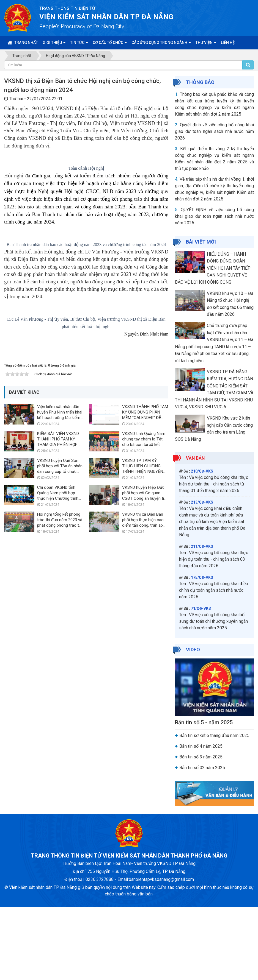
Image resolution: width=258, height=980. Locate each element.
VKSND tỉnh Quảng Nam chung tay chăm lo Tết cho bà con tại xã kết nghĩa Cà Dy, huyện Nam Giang (144, 791)
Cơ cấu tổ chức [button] (110, 44)
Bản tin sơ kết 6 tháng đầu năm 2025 (214, 735)
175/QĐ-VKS (202, 577)
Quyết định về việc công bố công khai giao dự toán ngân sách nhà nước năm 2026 (214, 131)
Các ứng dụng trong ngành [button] (161, 44)
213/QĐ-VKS (202, 502)
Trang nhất (23, 43)
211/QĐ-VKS (202, 546)
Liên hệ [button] (228, 43)
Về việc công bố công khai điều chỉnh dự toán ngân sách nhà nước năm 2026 (213, 590)
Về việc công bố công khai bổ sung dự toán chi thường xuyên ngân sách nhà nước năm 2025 (213, 621)
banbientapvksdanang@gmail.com (161, 952)
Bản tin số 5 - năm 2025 (204, 722)
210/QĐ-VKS (202, 471)
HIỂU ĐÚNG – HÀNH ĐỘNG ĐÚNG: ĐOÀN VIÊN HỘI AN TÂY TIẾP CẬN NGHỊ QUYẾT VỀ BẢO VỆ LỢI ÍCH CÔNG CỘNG (213, 268)
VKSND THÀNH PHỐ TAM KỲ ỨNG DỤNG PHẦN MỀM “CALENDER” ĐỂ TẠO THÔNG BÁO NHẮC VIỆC (145, 764)
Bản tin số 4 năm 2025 (201, 746)
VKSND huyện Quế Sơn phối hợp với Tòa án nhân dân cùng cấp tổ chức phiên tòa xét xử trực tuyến (60, 818)
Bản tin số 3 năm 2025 (201, 757)
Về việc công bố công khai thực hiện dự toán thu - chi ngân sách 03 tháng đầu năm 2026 (214, 559)
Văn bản (195, 458)
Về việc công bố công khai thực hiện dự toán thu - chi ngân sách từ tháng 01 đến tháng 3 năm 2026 (214, 484)
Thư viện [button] (206, 44)
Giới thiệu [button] (54, 44)
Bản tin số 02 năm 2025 (202, 768)
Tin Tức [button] (79, 44)
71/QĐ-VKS (201, 608)
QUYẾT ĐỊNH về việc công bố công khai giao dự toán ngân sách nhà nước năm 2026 (214, 216)
